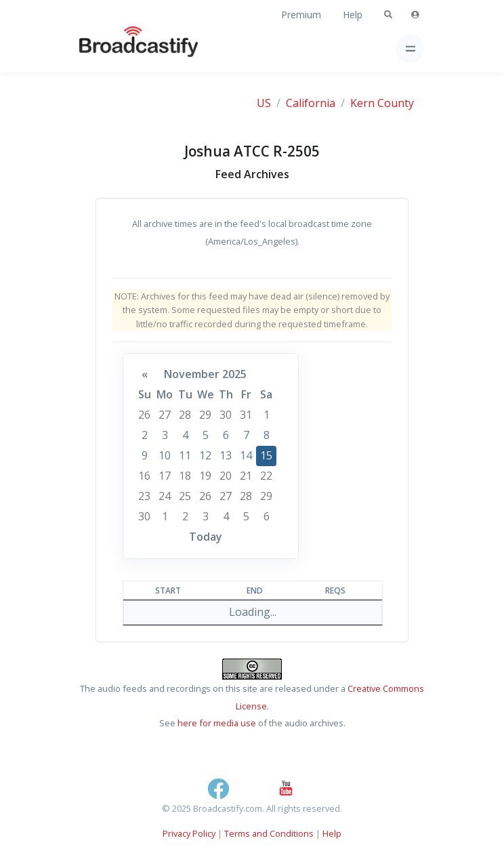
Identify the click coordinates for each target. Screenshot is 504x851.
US (264, 103)
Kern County (382, 103)
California (311, 103)
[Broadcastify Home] (117, 48)
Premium (301, 15)
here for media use (217, 723)
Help (353, 15)
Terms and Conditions (269, 833)
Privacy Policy (189, 833)
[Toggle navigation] (410, 48)
